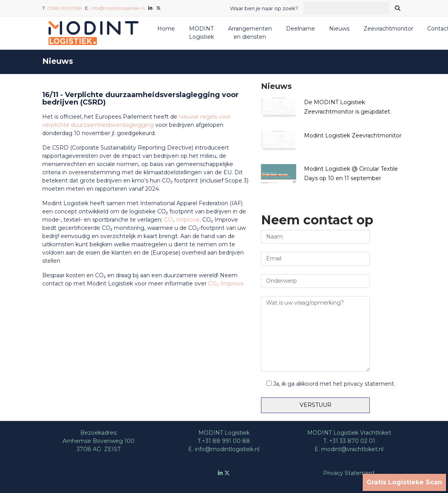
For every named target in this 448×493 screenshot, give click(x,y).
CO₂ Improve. (227, 284)
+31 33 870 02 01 (352, 441)
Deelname (300, 29)
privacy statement (369, 384)
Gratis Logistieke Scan (404, 482)
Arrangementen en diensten (250, 33)
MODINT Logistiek (202, 33)
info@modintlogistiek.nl (118, 8)
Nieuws (339, 29)
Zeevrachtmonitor (388, 29)
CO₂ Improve (182, 220)
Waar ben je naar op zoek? (264, 8)
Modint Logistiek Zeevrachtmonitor (353, 135)
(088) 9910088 (65, 8)
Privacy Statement (349, 473)
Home (166, 29)
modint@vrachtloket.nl (352, 449)
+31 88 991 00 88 (226, 441)
